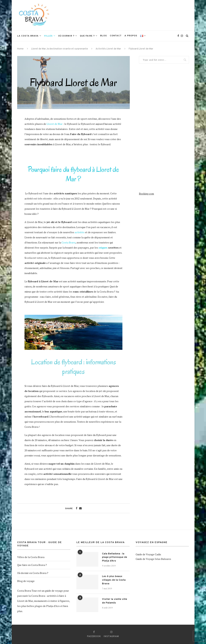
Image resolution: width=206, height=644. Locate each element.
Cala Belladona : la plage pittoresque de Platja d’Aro (115, 557)
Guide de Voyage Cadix (148, 554)
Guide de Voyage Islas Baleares (153, 559)
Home (20, 49)
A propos (131, 36)
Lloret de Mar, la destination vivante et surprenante (60, 49)
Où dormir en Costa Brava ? (33, 573)
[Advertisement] (122, 15)
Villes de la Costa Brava (31, 557)
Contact (116, 36)
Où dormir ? (66, 36)
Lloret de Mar (55, 124)
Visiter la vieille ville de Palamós (115, 601)
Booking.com (146, 194)
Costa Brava (69, 242)
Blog (104, 36)
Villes (48, 36)
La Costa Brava (28, 36)
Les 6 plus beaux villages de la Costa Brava (114, 580)
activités (80, 232)
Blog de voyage (26, 581)
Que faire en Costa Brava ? (32, 565)
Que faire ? (87, 36)
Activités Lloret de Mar (108, 49)
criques (103, 248)
